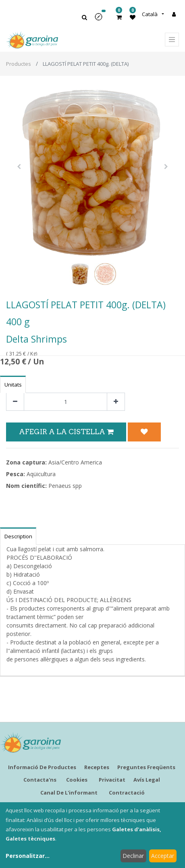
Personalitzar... (28, 856)
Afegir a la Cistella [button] (66, 432)
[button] (101, 20)
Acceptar (163, 856)
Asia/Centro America (75, 462)
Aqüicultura (41, 474)
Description (18, 536)
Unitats (13, 385)
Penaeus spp (65, 486)
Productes (19, 64)
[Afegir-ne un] (116, 402)
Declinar (133, 856)
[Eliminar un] (15, 402)
